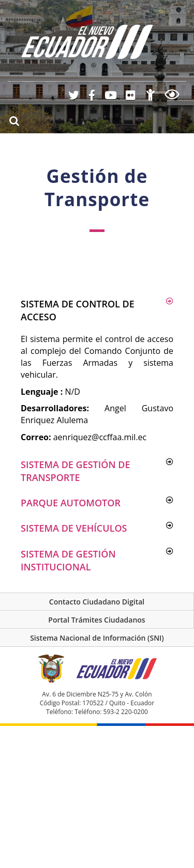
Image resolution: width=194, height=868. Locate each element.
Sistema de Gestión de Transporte (75, 471)
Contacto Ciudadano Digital (97, 602)
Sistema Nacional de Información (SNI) (97, 638)
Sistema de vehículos (74, 528)
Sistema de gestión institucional (68, 560)
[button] (97, 311)
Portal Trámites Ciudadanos (96, 620)
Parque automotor (71, 503)
